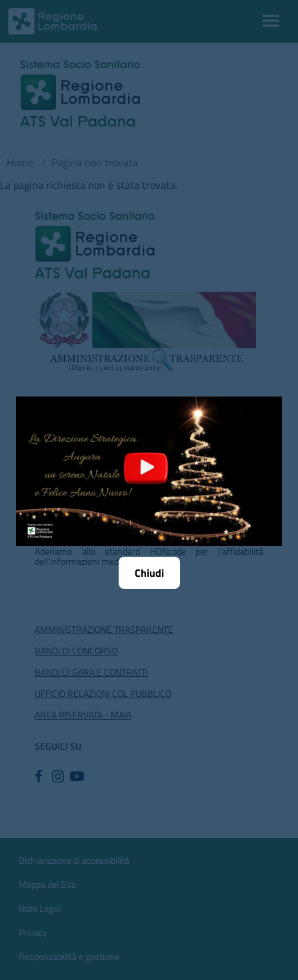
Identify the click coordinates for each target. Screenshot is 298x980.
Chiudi (149, 573)
